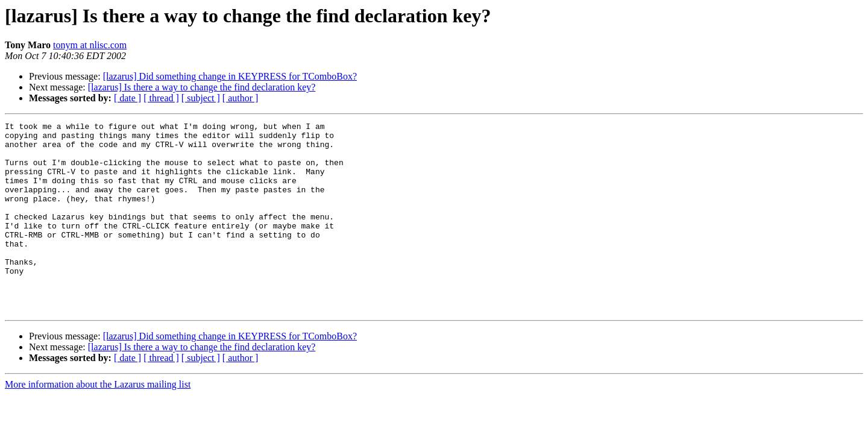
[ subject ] (201, 98)
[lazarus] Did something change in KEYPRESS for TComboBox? (230, 76)
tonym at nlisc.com (90, 45)
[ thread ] (161, 98)
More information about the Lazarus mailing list (98, 422)
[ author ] (241, 98)
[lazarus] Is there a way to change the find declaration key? (202, 87)
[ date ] (127, 98)
